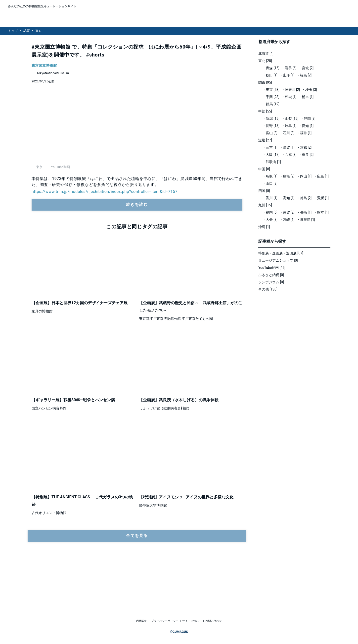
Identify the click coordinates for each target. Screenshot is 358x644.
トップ (13, 31)
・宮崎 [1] (287, 220)
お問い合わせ (214, 621)
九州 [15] (265, 205)
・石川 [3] (287, 133)
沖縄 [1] (264, 227)
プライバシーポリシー (165, 621)
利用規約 (142, 621)
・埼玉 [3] (309, 90)
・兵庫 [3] (289, 155)
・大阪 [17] (271, 155)
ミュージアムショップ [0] (278, 260)
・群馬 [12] (271, 104)
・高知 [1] (287, 198)
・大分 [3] (270, 220)
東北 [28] (265, 61)
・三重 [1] (270, 147)
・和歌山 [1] (272, 162)
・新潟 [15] (271, 118)
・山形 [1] (287, 75)
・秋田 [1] (270, 75)
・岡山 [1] (304, 176)
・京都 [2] (304, 147)
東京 (39, 31)
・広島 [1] (321, 176)
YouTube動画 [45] (272, 268)
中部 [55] (265, 111)
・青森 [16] (271, 68)
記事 (27, 31)
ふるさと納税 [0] (271, 275)
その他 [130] (268, 289)
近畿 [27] (265, 140)
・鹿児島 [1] (306, 220)
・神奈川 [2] (291, 90)
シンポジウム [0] (271, 282)
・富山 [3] (270, 133)
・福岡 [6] (270, 212)
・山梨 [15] (290, 118)
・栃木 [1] (306, 97)
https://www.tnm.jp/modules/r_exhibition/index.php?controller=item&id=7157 (105, 236)
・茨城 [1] (289, 97)
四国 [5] (264, 191)
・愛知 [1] (306, 126)
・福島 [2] (304, 75)
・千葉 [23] (271, 97)
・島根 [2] (287, 176)
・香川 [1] (270, 198)
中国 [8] (264, 169)
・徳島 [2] (304, 198)
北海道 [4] (266, 54)
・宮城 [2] (306, 68)
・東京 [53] (271, 90)
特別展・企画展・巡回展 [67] (281, 253)
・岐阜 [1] (289, 126)
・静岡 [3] (308, 118)
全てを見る (137, 580)
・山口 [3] (270, 183)
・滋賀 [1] (287, 147)
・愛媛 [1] (321, 198)
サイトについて (192, 621)
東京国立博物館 (44, 66)
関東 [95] (265, 82)
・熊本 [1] (321, 212)
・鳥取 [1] (270, 176)
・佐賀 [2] (287, 212)
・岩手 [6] (289, 68)
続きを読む (137, 249)
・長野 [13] (271, 126)
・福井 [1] (304, 133)
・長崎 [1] (304, 212)
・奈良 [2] (306, 155)
